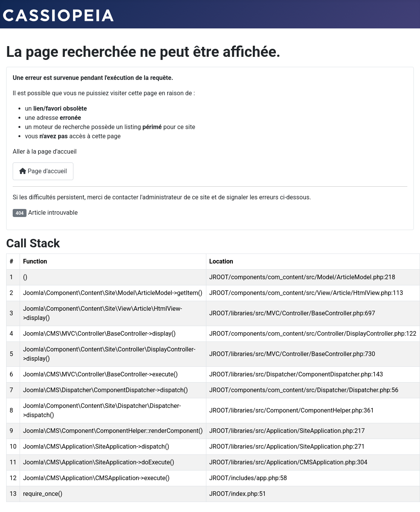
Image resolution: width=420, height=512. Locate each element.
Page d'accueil (43, 171)
